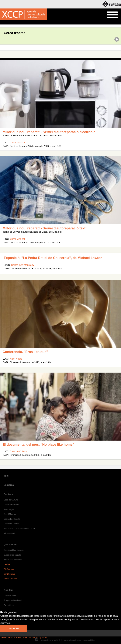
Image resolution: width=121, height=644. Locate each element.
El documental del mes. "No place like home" (38, 445)
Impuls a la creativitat (13, 560)
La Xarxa (9, 485)
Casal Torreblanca (11, 505)
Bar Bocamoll (9, 574)
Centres (8, 494)
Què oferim (10, 544)
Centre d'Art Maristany (23, 265)
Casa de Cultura (18, 451)
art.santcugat (9, 533)
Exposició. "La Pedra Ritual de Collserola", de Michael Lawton (53, 258)
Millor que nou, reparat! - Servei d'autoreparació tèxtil (45, 228)
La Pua (7, 564)
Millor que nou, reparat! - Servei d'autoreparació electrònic (49, 132)
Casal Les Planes (11, 524)
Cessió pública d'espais (14, 550)
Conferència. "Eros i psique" (25, 352)
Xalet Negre (16, 359)
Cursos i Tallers (10, 596)
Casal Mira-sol (17, 143)
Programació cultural (13, 600)
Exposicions (9, 605)
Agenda (10, 23)
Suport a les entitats (12, 555)
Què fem (9, 590)
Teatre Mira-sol (10, 579)
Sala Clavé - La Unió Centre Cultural (19, 529)
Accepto (14, 628)
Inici (2, 23)
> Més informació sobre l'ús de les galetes (24, 638)
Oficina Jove (9, 569)
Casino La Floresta (12, 519)
